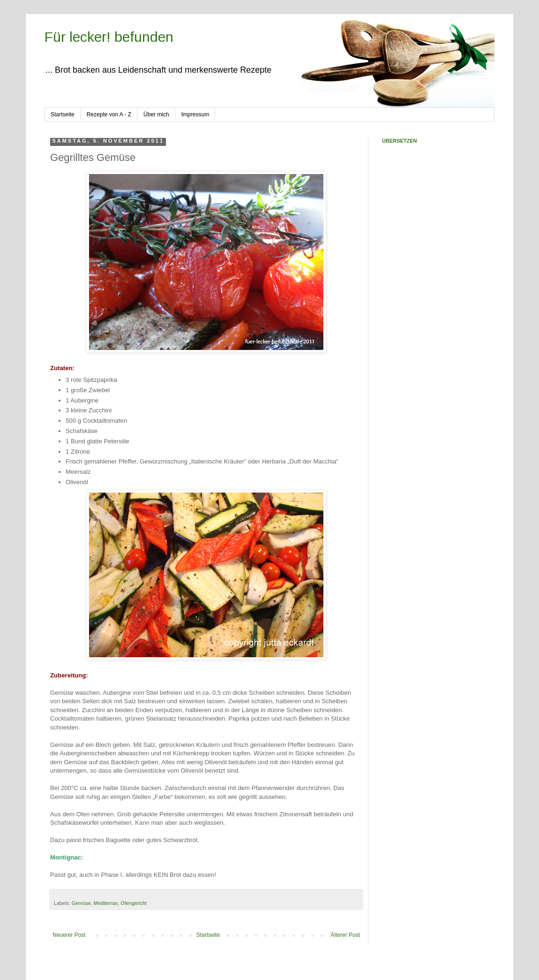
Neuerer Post (69, 935)
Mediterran (106, 903)
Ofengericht (134, 903)
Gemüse (81, 903)
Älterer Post (345, 935)
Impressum (195, 114)
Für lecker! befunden (109, 37)
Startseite (63, 114)
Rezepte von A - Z (109, 114)
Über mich (156, 114)
